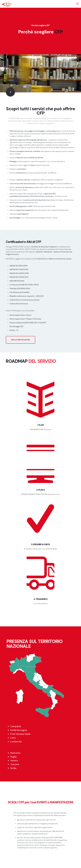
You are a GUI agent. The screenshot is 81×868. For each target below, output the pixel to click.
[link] (10, 92)
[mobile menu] (78, 4)
